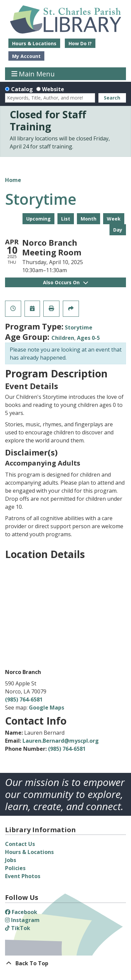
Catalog (22, 89)
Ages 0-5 (88, 338)
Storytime (79, 327)
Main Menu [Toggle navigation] (33, 74)
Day (118, 230)
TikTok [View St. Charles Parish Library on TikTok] (18, 928)
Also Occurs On (65, 282)
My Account (26, 56)
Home (13, 180)
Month (89, 219)
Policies (15, 868)
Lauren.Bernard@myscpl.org (61, 741)
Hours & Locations (34, 43)
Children (63, 338)
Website (53, 89)
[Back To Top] (65, 963)
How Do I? (80, 43)
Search (112, 98)
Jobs (11, 860)
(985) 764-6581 (24, 699)
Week (114, 219)
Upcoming (38, 219)
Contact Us (20, 844)
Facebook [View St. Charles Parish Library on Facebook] (21, 912)
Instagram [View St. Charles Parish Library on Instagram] (22, 920)
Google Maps (47, 708)
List (66, 219)
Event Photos (23, 876)
